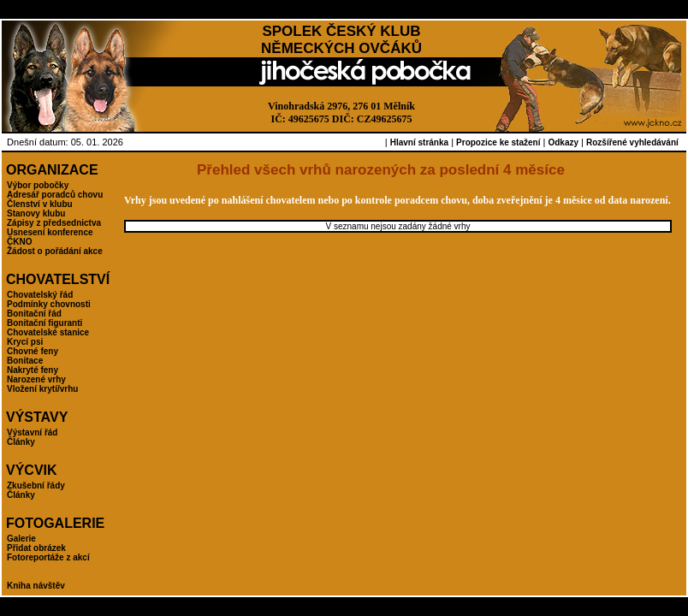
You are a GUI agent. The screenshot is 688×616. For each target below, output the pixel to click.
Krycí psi (25, 342)
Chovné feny (33, 351)
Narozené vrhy (36, 379)
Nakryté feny (33, 370)
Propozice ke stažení (498, 142)
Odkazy (563, 142)
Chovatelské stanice (48, 332)
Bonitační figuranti (44, 323)
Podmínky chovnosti (49, 304)
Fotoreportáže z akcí (48, 557)
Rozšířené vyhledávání (632, 142)
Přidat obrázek (36, 548)
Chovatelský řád (40, 295)
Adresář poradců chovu (55, 195)
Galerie (21, 539)
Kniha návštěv (36, 586)
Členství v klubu (40, 204)
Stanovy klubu (36, 213)
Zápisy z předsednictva (54, 223)
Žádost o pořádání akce (55, 251)
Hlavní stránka (419, 142)
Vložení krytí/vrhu (42, 389)
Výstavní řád (32, 432)
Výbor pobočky (38, 185)
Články (21, 442)
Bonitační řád (34, 314)
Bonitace (25, 361)
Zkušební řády (36, 486)
